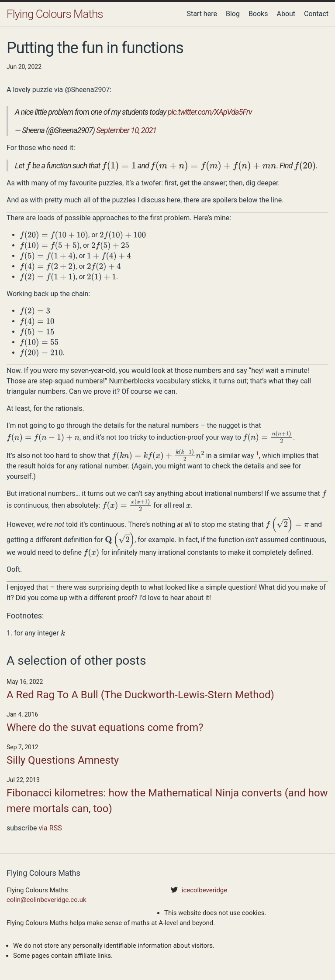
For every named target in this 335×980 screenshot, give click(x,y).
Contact (316, 14)
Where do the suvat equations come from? (105, 727)
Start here (202, 14)
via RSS (50, 828)
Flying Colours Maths (55, 14)
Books (258, 14)
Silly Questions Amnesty (63, 760)
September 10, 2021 (126, 130)
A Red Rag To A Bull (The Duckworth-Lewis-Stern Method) (140, 695)
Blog (233, 14)
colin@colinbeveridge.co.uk (47, 900)
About (286, 14)
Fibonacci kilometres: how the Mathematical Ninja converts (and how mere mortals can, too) (167, 801)
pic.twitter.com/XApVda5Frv (210, 112)
